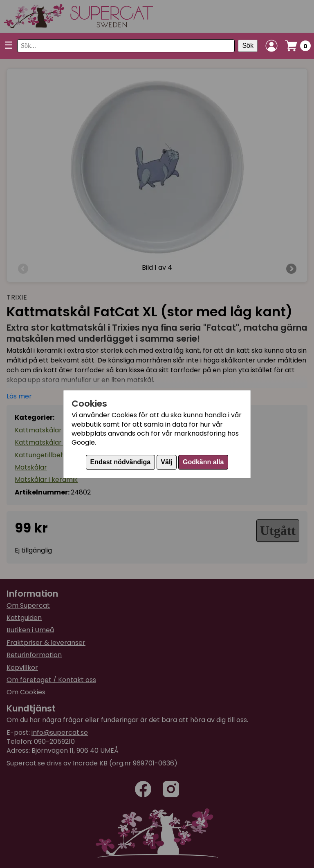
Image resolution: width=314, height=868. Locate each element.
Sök (248, 46)
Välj (166, 462)
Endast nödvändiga (121, 462)
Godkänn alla (203, 462)
